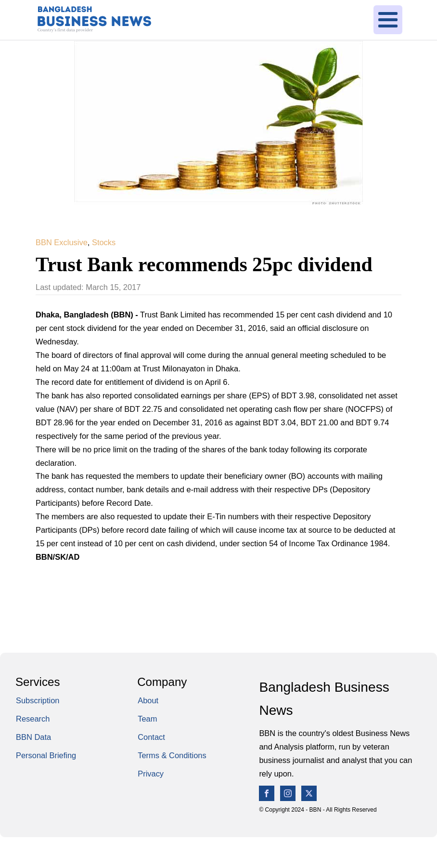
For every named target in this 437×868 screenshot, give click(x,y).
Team (147, 719)
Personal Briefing (46, 755)
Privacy (151, 774)
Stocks (104, 242)
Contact (151, 737)
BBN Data (33, 737)
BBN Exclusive (62, 242)
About (148, 700)
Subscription (38, 700)
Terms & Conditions (172, 755)
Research (33, 719)
